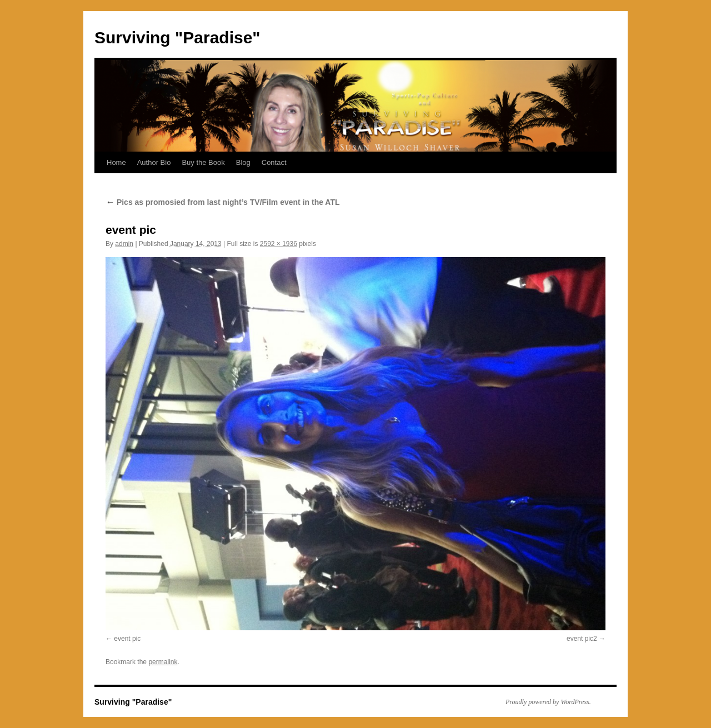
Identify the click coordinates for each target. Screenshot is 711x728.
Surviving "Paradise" (177, 37)
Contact (274, 162)
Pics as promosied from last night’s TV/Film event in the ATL (223, 202)
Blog (243, 162)
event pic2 (582, 639)
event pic (127, 639)
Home (116, 162)
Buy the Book (203, 162)
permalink (163, 662)
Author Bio (154, 162)
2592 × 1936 (279, 244)
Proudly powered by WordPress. (548, 702)
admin (124, 244)
